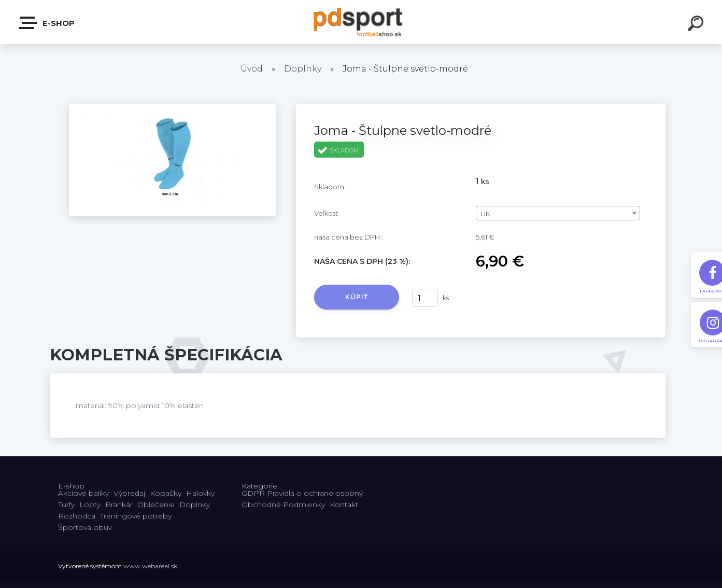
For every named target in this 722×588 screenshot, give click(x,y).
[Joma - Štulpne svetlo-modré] (173, 107)
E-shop (47, 23)
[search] (697, 25)
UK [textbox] (485, 214)
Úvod (252, 69)
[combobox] (558, 213)
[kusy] (425, 298)
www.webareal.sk (150, 566)
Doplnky (303, 69)
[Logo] (361, 22)
